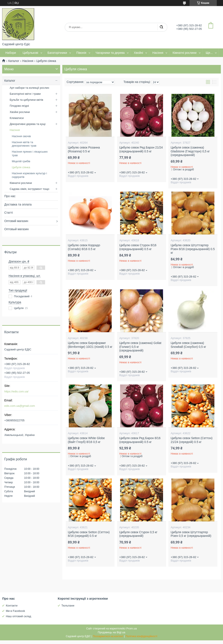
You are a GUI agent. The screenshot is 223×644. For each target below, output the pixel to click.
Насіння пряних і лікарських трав (30, 153)
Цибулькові (30, 53)
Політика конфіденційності (141, 636)
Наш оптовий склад (18, 616)
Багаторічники (57, 53)
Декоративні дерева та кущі (28, 124)
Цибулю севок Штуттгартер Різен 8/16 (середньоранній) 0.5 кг (193, 249)
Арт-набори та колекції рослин (29, 88)
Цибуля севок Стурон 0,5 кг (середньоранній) (138, 534)
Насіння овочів (21, 136)
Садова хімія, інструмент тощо (29, 189)
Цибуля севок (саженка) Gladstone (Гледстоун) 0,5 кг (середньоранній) (190, 151)
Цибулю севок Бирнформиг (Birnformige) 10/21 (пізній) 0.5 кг (90, 345)
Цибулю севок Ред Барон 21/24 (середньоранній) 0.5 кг (141, 149)
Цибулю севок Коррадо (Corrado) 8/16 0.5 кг (84, 247)
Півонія (81, 53)
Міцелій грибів (21, 161)
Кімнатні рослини (184, 53)
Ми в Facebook (15, 611)
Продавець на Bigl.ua (111, 632)
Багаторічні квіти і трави (25, 94)
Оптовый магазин (17, 229)
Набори (11, 53)
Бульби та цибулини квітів (26, 100)
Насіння (158, 53)
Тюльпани (68, 606)
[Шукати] (161, 27)
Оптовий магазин (16, 221)
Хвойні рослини (20, 112)
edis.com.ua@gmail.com (20, 406)
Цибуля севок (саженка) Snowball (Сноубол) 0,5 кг (188, 345)
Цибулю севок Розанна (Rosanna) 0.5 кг (84, 149)
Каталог (14, 61)
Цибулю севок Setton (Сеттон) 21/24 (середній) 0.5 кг (191, 440)
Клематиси (17, 118)
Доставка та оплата (18, 204)
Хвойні (138, 53)
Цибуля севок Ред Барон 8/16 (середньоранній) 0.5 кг (140, 440)
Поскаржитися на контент (108, 636)
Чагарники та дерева (110, 53)
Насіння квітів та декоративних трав (24, 144)
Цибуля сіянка (21, 167)
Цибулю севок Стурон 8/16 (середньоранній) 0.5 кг (138, 247)
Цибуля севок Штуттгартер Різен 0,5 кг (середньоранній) (191, 534)
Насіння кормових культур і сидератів (29, 175)
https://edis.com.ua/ (16, 391)
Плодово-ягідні (19, 106)
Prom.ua (132, 628)
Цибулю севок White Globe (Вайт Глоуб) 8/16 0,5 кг (86, 440)
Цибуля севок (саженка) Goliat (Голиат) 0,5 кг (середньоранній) (140, 347)
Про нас (10, 196)
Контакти (12, 606)
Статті (9, 213)
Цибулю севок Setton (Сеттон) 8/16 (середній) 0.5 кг (89, 534)
